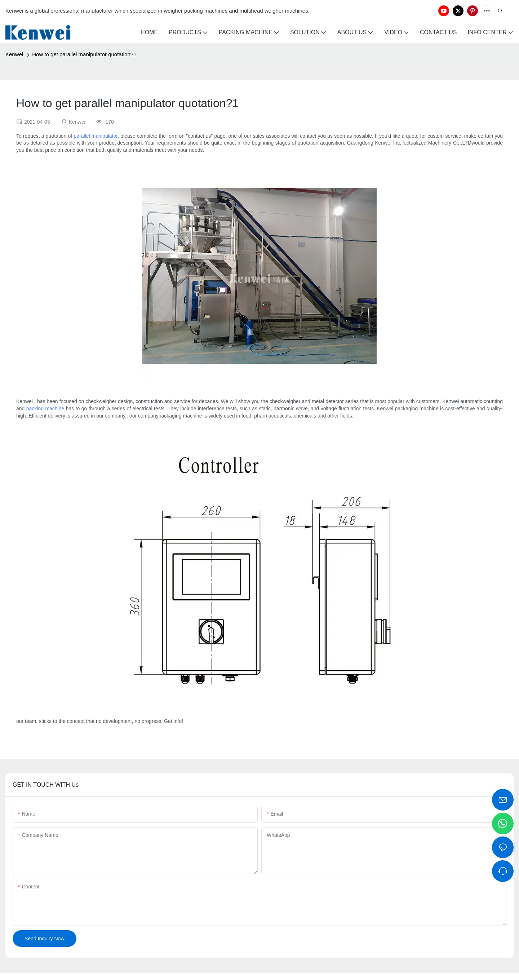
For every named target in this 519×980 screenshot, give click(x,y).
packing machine (45, 409)
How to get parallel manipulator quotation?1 (84, 54)
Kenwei (14, 54)
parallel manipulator (96, 136)
